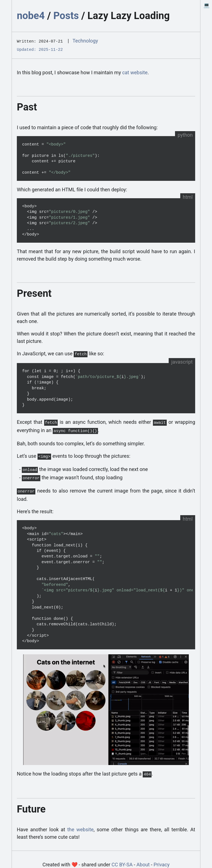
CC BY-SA (122, 859)
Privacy (161, 859)
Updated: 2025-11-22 (40, 49)
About (143, 859)
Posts (66, 16)
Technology (85, 41)
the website (80, 824)
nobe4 (31, 16)
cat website (135, 71)
